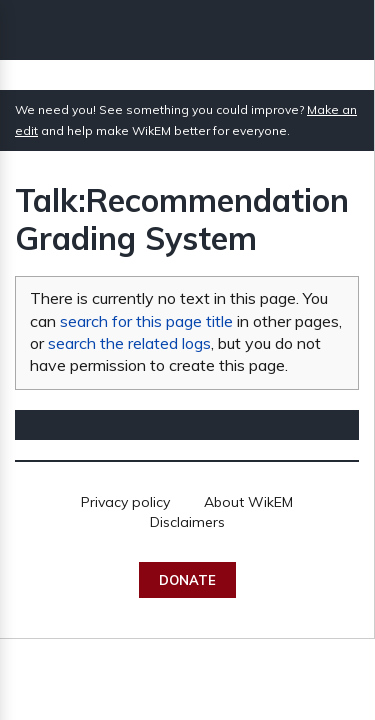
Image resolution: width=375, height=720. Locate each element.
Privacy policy (125, 502)
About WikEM (248, 502)
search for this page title (146, 321)
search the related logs (129, 343)
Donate (187, 580)
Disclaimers (187, 522)
